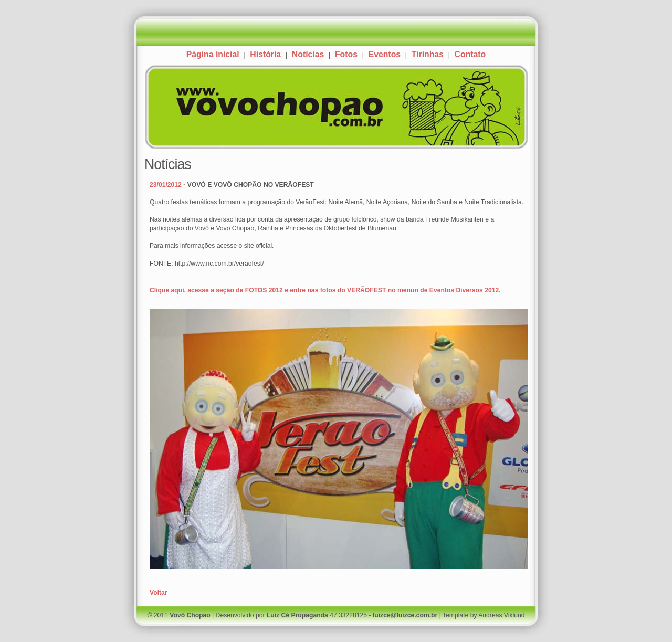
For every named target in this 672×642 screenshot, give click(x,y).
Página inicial (213, 54)
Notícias (308, 54)
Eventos (385, 54)
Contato (470, 54)
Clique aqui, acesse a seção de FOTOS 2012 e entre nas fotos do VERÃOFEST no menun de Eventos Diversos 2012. (325, 290)
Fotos (346, 54)
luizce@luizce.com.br (405, 615)
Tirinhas (428, 54)
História (265, 54)
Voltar (159, 593)
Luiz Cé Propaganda (297, 615)
